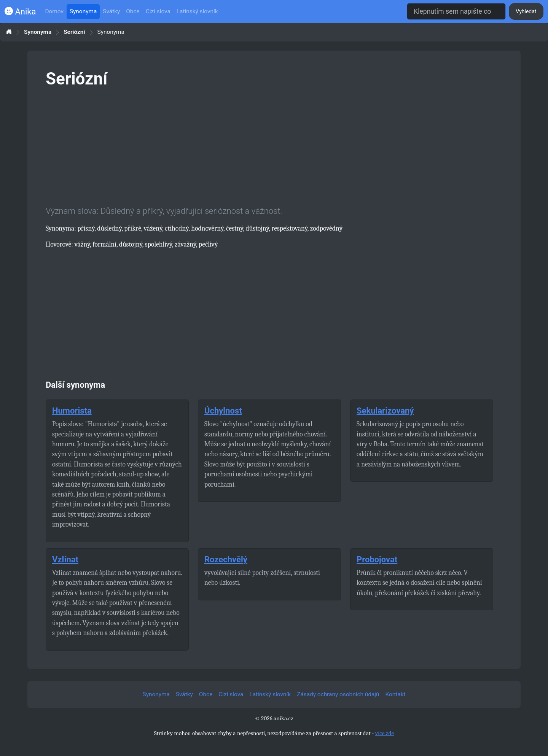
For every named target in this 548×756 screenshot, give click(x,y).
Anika (20, 12)
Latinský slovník (197, 11)
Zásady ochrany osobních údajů (338, 694)
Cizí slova (158, 11)
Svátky (111, 11)
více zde (385, 733)
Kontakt (396, 694)
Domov (54, 11)
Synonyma (83, 11)
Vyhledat (526, 11)
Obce (133, 11)
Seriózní (74, 32)
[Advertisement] (274, 145)
